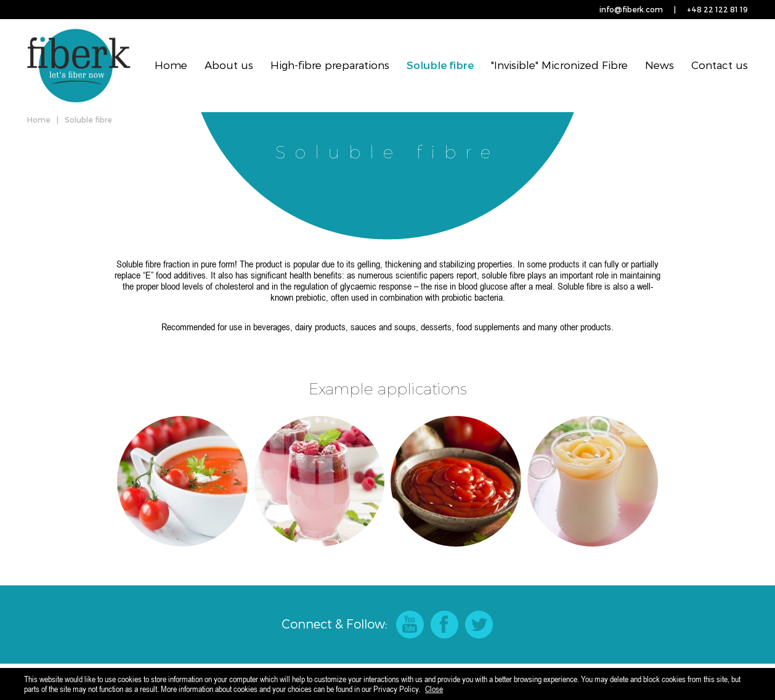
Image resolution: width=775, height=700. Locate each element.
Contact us (720, 65)
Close (434, 689)
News (659, 65)
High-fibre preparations (330, 65)
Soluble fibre (440, 65)
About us (229, 65)
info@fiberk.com (631, 9)
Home (171, 65)
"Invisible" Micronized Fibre (559, 65)
